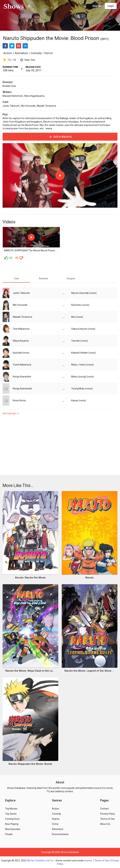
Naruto (89, 578)
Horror (49, 53)
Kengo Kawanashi (22, 389)
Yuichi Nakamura (22, 365)
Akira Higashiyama (34, 96)
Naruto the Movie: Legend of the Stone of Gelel (89, 671)
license (88, 860)
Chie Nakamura (21, 329)
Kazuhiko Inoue (21, 353)
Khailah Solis (9, 86)
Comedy (36, 53)
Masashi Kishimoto (13, 96)
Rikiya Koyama (21, 341)
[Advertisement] (60, 446)
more (49, 128)
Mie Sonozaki (28, 106)
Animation (21, 53)
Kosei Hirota (19, 400)
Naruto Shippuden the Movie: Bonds (30, 764)
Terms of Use (102, 860)
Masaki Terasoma (46, 106)
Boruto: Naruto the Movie (30, 578)
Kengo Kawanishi (22, 377)
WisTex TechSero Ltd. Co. (40, 860)
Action (8, 53)
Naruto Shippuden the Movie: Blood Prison (51, 38)
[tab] (16, 278)
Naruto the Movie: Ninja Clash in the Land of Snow (30, 671)
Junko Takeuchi (11, 106)
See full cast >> (11, 413)
